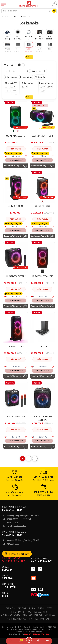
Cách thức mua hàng (37, 612)
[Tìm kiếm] (54, 11)
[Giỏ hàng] (20, 641)
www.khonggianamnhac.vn (18, 526)
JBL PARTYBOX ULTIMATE (16, 346)
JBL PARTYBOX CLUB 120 (16, 136)
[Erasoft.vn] (45, 634)
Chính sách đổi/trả (12, 615)
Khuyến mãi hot (26, 77)
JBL (15, 16)
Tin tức (41, 608)
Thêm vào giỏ (16, 149)
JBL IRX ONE (42, 346)
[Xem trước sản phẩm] (25, 166)
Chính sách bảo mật (18, 619)
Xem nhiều (40, 77)
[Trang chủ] (10, 641)
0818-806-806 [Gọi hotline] (14, 561)
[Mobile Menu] (4, 5)
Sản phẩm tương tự (16, 160)
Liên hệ (32, 608)
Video (50, 608)
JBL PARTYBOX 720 (16, 206)
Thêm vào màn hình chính (17, 554)
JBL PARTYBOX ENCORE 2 (16, 276)
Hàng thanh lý (18, 612)
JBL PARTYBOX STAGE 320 (42, 276)
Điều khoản (50, 615)
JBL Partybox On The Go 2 (42, 136)
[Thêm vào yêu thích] (26, 156)
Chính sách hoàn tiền (33, 615)
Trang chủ (6, 16)
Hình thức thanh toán (39, 619)
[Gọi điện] (29, 641)
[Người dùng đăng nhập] (54, 4)
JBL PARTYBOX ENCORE (16, 417)
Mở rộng (29, 57)
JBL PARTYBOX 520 (42, 206)
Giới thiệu (22, 608)
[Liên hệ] (38, 641)
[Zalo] (47, 641)
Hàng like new (11, 77)
